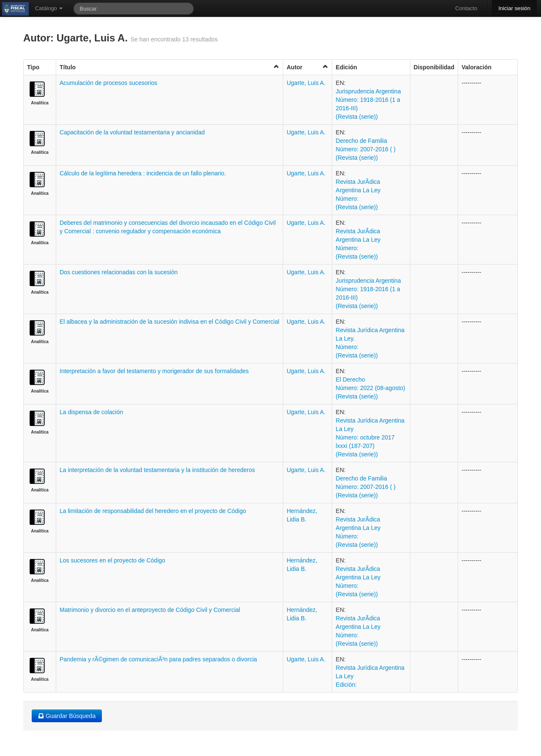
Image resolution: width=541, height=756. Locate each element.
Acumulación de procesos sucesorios (108, 83)
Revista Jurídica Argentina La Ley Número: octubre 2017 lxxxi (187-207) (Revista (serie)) (370, 437)
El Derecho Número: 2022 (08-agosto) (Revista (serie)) (370, 388)
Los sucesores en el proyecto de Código (112, 560)
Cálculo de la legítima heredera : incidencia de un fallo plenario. (143, 173)
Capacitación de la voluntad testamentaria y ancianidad (132, 132)
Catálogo (49, 8)
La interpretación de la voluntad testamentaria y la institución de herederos (157, 470)
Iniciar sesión (514, 8)
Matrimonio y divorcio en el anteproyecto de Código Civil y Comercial (150, 610)
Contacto (466, 8)
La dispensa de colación (91, 412)
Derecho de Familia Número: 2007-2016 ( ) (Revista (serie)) (366, 149)
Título (169, 67)
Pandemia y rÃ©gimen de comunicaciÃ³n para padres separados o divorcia (158, 659)
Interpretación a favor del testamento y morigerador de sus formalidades (154, 371)
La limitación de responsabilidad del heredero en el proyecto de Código (153, 511)
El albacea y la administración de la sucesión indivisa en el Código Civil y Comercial (169, 322)
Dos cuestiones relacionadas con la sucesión (119, 272)
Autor (307, 67)
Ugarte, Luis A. (306, 83)
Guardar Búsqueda (67, 716)
